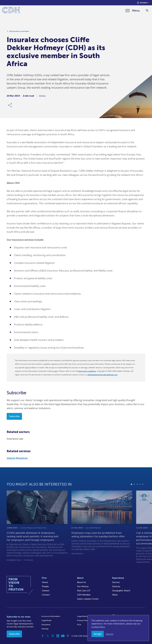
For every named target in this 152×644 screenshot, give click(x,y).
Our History (83, 586)
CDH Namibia (84, 595)
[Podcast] (68, 636)
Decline (110, 634)
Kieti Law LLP (84, 591)
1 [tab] (131, 491)
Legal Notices (83, 616)
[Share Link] (10, 106)
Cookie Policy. (98, 627)
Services (116, 586)
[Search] (147, 11)
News (115, 595)
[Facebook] (43, 636)
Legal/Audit (46, 620)
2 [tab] (134, 491)
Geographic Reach (121, 591)
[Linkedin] (58, 636)
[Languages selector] (143, 3)
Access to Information (51, 616)
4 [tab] (140, 491)
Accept (98, 634)
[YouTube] (63, 636)
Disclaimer (46, 625)
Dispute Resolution (17, 458)
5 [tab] (143, 491)
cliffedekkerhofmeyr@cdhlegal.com (102, 375)
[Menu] (133, 11)
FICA (79, 625)
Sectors (116, 582)
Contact (46, 595)
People (45, 586)
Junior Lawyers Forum (88, 599)
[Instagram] (53, 636)
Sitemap (45, 629)
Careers (46, 591)
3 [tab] (137, 491)
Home (45, 582)
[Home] (11, 11)
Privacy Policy (83, 620)
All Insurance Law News (19, 32)
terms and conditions (87, 371)
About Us (81, 582)
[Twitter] (48, 636)
